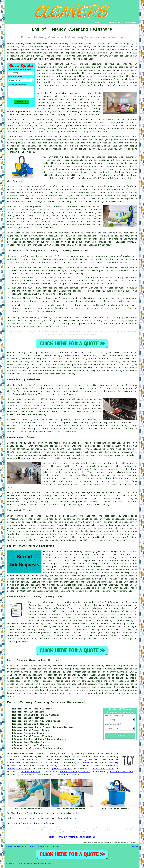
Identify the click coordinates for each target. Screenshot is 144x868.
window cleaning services (75, 772)
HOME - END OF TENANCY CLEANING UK (72, 837)
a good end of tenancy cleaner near (97, 591)
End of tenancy (16, 353)
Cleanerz (11, 864)
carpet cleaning (47, 766)
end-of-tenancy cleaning (26, 259)
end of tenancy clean (33, 432)
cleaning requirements (40, 633)
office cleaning (49, 763)
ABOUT (112, 23)
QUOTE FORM (13, 636)
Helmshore (80, 353)
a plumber (84, 763)
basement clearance (121, 772)
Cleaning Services (52, 847)
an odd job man (30, 772)
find (16, 666)
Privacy (135, 847)
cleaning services (17, 642)
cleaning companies (34, 531)
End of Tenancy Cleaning (33, 847)
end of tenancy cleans (31, 630)
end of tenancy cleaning (78, 368)
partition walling (89, 766)
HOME (97, 23)
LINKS (104, 23)
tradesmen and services (68, 775)
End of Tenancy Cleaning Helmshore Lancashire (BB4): (38, 44)
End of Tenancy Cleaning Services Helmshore (45, 703)
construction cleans (19, 769)
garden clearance (62, 769)
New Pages (18, 847)
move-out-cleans (68, 516)
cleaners (32, 365)
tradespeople (67, 757)
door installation (103, 769)
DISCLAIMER (131, 23)
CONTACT (120, 23)
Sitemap (9, 847)
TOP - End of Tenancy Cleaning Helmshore (31, 823)
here (62, 693)
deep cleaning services (84, 760)
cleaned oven (30, 423)
